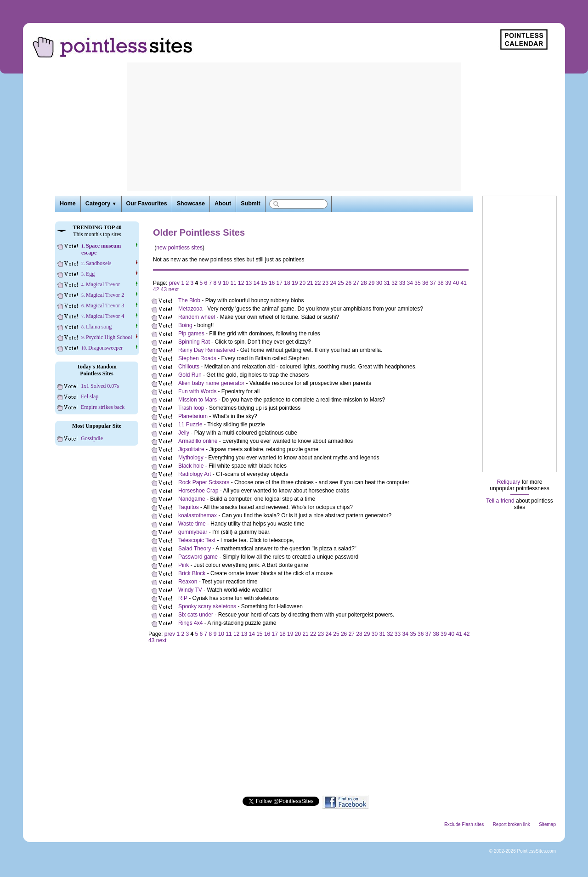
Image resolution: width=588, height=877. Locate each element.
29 (371, 283)
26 (348, 283)
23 (325, 283)
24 (333, 283)
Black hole (191, 466)
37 (433, 283)
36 (425, 283)
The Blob (189, 300)
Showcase (191, 204)
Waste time (192, 524)
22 (318, 283)
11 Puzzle (190, 424)
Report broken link (512, 824)
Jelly (184, 433)
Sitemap (547, 824)
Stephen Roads (197, 358)
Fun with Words (197, 391)
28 (364, 283)
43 (164, 289)
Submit (250, 204)
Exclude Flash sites (464, 824)
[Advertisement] (294, 127)
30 (379, 283)
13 (249, 283)
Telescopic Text (197, 540)
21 (310, 283)
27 (356, 283)
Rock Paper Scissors (204, 482)
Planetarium (193, 416)
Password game (198, 557)
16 (272, 283)
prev (174, 283)
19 (295, 283)
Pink (184, 565)
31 (387, 283)
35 (417, 283)
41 (463, 283)
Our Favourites (147, 204)
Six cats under (196, 615)
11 (233, 283)
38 (440, 283)
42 (156, 289)
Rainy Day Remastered (207, 350)
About (223, 204)
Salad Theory (195, 549)
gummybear (193, 532)
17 (280, 283)
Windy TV (190, 590)
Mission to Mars (198, 400)
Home (68, 204)
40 (456, 283)
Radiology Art (195, 474)
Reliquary (509, 482)
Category (101, 204)
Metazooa (190, 309)
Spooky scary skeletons (207, 606)
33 (402, 283)
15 (264, 283)
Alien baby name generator (211, 383)
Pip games (191, 334)
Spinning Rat (194, 342)
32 (394, 283)
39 (448, 283)
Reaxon (188, 582)
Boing (185, 325)
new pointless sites (179, 248)
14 (256, 283)
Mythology (191, 458)
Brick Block (192, 573)
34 (410, 283)
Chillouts (189, 367)
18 (287, 283)
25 (341, 283)
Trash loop (191, 408)
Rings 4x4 (190, 623)
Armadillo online (198, 441)
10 (226, 283)
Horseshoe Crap (198, 491)
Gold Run (190, 375)
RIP (183, 598)
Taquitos (189, 507)
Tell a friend (500, 501)
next (173, 289)
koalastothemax (198, 515)
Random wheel (197, 317)
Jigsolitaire (191, 449)
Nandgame (192, 499)
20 (302, 283)
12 (241, 283)
